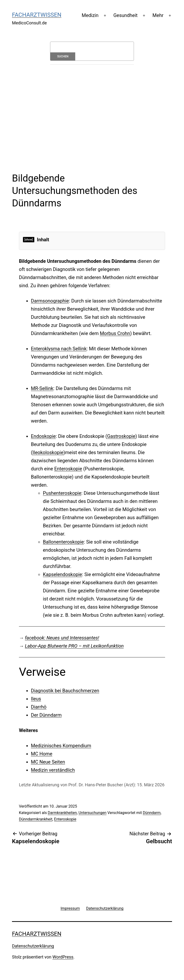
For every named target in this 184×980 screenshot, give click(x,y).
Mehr (158, 15)
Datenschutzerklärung (33, 946)
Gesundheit (125, 15)
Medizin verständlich (53, 770)
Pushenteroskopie (62, 493)
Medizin (90, 15)
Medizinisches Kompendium (61, 746)
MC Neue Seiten (48, 762)
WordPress (63, 957)
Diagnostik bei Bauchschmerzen (65, 691)
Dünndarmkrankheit (36, 819)
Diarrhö (39, 707)
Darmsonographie (50, 301)
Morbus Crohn (115, 333)
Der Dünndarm (46, 715)
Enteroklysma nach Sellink (59, 349)
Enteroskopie (68, 469)
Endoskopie (43, 436)
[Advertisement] (92, 108)
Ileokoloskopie (48, 452)
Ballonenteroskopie (63, 542)
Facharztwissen (37, 15)
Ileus (36, 699)
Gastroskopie (121, 436)
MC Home (42, 754)
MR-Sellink (42, 388)
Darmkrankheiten (62, 813)
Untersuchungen (93, 813)
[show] (29, 240)
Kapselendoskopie (62, 574)
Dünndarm (152, 813)
